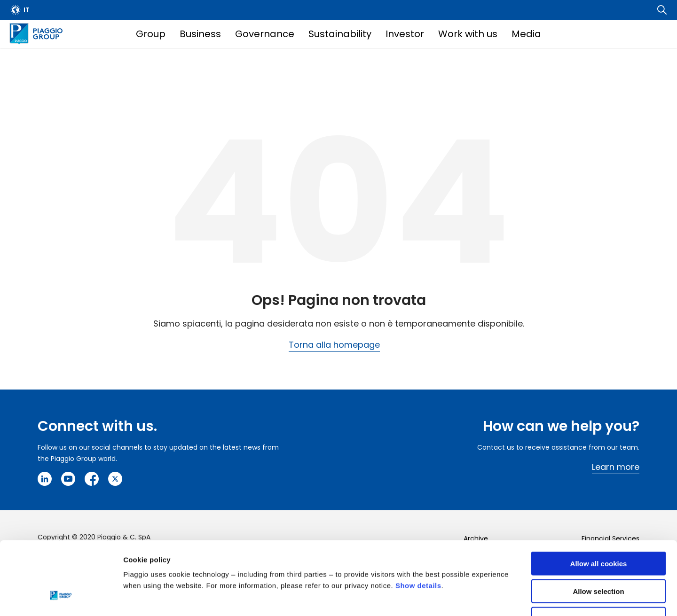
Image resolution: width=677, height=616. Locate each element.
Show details (418, 523)
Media (526, 34)
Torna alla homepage (334, 345)
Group (151, 34)
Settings (486, 597)
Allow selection (598, 528)
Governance (265, 34)
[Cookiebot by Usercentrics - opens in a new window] (61, 598)
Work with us (468, 34)
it (27, 10)
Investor (405, 34)
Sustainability (340, 34)
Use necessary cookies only (598, 556)
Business (200, 34)
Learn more (616, 467)
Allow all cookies (599, 501)
